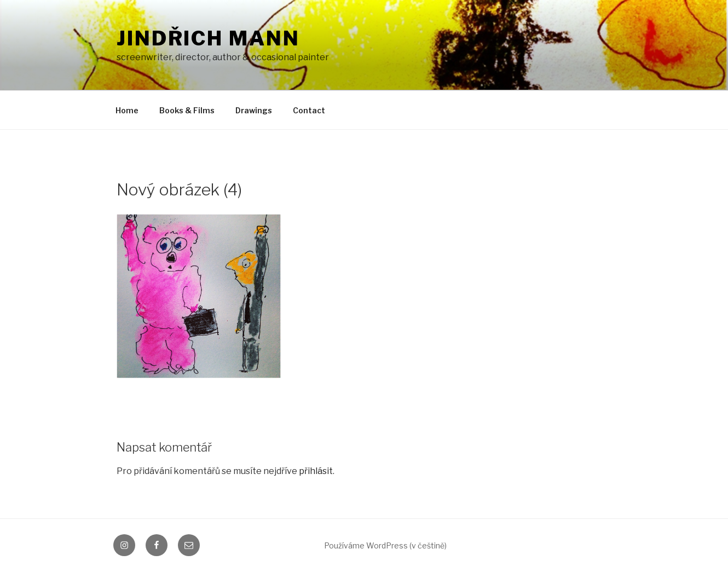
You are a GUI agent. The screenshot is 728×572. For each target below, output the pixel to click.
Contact (309, 110)
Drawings (254, 110)
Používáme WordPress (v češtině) (385, 545)
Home (127, 110)
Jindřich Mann (208, 38)
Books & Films (187, 110)
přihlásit (316, 471)
